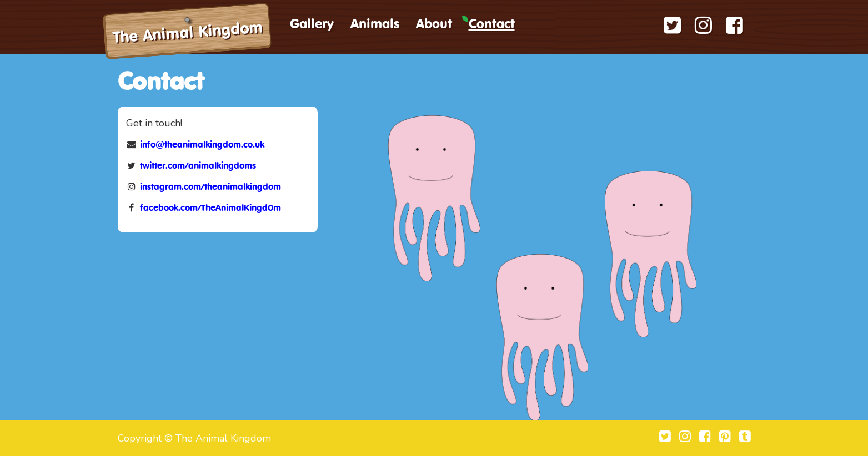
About (434, 25)
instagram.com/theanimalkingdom (210, 188)
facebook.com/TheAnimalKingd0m (210, 209)
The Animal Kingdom (188, 34)
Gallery (312, 25)
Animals (375, 25)
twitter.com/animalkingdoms (198, 166)
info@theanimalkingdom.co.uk (202, 145)
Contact (492, 25)
